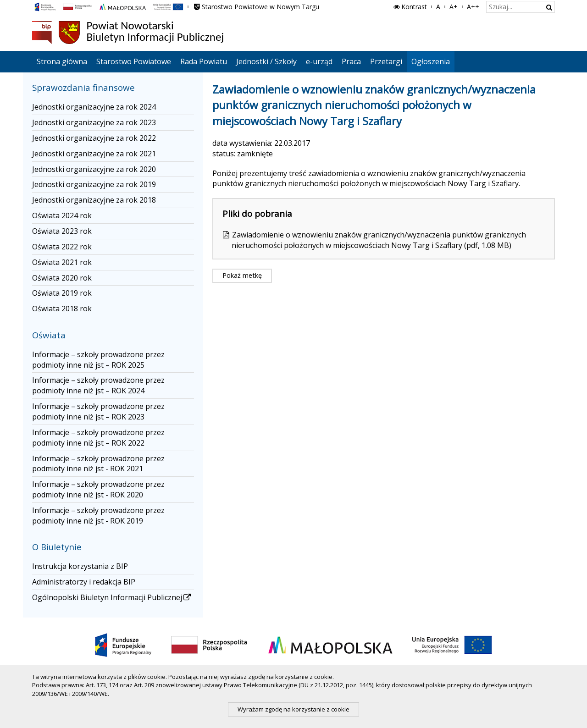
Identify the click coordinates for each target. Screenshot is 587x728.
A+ (454, 7)
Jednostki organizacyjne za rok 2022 (94, 138)
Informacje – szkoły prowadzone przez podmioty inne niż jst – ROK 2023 (98, 411)
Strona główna (62, 61)
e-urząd (319, 61)
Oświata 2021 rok (62, 262)
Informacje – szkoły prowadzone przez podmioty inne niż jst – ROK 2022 (98, 438)
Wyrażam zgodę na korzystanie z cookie (293, 709)
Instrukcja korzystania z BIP (80, 566)
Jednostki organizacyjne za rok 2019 (94, 184)
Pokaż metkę (242, 275)
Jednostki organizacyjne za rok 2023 (94, 122)
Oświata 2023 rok (62, 231)
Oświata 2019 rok (62, 293)
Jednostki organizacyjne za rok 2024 (94, 107)
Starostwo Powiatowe (134, 61)
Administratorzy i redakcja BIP (84, 582)
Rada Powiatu (204, 61)
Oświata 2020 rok (62, 278)
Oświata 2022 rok (62, 247)
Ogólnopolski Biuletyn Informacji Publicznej (112, 597)
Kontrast (410, 7)
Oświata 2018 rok (62, 309)
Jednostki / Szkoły (266, 61)
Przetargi (386, 61)
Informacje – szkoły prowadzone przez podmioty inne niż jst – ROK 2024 (98, 385)
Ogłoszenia (431, 61)
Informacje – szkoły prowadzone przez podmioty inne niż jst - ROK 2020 (98, 489)
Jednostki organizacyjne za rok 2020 (94, 169)
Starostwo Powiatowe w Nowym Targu (256, 7)
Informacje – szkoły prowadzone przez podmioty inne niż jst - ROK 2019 (98, 516)
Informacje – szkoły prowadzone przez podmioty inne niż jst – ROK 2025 (98, 360)
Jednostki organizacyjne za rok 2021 (94, 154)
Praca (351, 61)
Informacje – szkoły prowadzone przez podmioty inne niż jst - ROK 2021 (98, 464)
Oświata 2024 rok (62, 215)
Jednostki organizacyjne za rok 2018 (94, 200)
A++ (473, 7)
